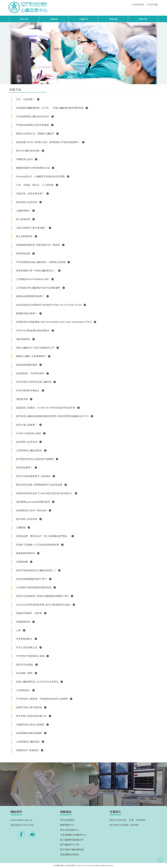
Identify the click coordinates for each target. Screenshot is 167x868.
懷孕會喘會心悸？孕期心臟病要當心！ (36, 271)
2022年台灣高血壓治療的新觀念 (33, 331)
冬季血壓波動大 (24, 639)
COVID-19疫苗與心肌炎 (29, 433)
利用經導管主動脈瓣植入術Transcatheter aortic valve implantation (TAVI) (54, 322)
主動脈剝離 (22, 562)
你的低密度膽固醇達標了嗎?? (31, 579)
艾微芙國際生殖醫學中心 (73, 835)
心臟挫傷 (21, 528)
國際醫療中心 (67, 825)
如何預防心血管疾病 (27, 202)
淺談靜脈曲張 (23, 339)
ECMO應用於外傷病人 (28, 391)
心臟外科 (83, 19)
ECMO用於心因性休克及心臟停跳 (34, 382)
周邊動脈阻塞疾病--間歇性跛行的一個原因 (38, 245)
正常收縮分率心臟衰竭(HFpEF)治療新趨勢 (38, 288)
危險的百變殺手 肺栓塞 (29, 613)
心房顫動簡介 (23, 690)
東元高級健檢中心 (70, 830)
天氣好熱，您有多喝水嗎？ (30, 194)
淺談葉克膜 (22, 399)
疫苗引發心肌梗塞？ (27, 425)
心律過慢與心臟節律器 (28, 742)
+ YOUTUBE (152, 5)
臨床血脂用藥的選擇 (27, 365)
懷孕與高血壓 (23, 254)
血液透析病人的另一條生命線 (31, 510)
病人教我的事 (23, 219)
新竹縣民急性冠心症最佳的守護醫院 (35, 459)
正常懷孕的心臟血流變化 (29, 450)
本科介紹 (24, 19)
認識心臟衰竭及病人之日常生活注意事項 (37, 682)
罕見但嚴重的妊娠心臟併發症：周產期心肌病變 (41, 262)
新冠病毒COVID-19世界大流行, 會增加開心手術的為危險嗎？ (48, 142)
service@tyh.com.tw (21, 820)
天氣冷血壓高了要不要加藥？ (31, 228)
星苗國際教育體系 (70, 855)
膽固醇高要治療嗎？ (27, 313)
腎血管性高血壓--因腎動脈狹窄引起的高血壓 (39, 485)
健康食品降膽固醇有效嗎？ (30, 296)
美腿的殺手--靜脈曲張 (27, 750)
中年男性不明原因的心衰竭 (30, 656)
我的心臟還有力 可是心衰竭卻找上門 (35, 348)
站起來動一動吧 (24, 673)
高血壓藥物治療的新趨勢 (29, 733)
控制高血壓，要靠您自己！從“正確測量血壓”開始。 (43, 536)
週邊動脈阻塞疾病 (25, 553)
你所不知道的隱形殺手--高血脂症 (33, 476)
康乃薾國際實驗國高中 (72, 840)
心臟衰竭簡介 (23, 211)
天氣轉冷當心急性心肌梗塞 (30, 725)
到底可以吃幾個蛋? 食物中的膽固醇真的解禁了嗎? (42, 596)
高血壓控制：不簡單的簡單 (30, 373)
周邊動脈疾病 (23, 622)
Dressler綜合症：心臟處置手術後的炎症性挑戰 (40, 176)
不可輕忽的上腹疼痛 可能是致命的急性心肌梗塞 (42, 699)
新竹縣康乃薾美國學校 (72, 850)
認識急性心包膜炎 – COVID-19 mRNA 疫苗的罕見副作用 (46, 408)
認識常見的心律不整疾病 (29, 707)
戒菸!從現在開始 (25, 665)
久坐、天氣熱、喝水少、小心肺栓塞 (35, 185)
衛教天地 (143, 19)
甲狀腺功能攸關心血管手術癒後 (32, 125)
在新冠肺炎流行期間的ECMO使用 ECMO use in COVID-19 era (49, 305)
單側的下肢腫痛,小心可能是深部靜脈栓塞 (38, 545)
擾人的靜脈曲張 (24, 236)
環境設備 (113, 19)
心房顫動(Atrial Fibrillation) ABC (33, 279)
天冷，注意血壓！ (25, 99)
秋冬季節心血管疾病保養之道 (31, 716)
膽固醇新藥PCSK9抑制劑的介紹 (33, 168)
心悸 (18, 630)
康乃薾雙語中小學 (70, 845)
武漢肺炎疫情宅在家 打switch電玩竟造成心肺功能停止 (44, 493)
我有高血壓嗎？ (24, 468)
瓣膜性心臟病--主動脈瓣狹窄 (31, 356)
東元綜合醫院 (67, 820)
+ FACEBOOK (137, 5)
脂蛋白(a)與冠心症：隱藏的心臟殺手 (35, 134)
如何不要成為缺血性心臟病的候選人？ (36, 570)
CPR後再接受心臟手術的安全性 (33, 117)
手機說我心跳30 (24, 159)
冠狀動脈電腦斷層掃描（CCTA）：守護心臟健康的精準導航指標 (50, 108)
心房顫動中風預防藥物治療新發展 (34, 587)
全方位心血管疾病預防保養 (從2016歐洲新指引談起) (43, 605)
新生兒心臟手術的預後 (28, 151)
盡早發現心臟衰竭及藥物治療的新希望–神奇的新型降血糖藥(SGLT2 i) (52, 416)
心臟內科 (54, 19)
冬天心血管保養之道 (27, 647)
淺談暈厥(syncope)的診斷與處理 (33, 502)
